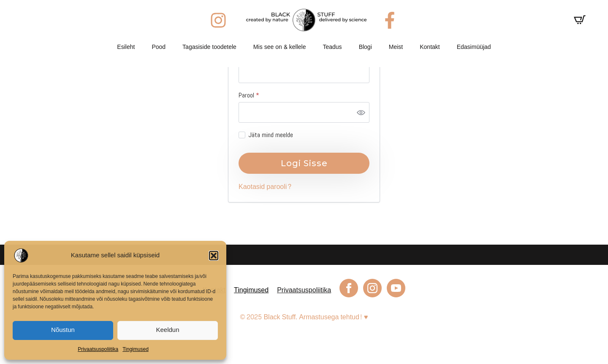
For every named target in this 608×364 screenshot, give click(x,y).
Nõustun (63, 330)
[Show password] (361, 112)
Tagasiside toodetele (209, 47)
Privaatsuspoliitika (98, 349)
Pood (159, 47)
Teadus (332, 47)
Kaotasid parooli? (265, 187)
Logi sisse (304, 163)
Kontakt (430, 47)
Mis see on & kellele (280, 47)
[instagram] (372, 288)
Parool (258, 95)
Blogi (365, 47)
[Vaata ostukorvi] (580, 20)
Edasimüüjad (474, 47)
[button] (214, 256)
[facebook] (349, 288)
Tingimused (136, 349)
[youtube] (396, 288)
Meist (396, 47)
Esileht (126, 47)
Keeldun (167, 330)
